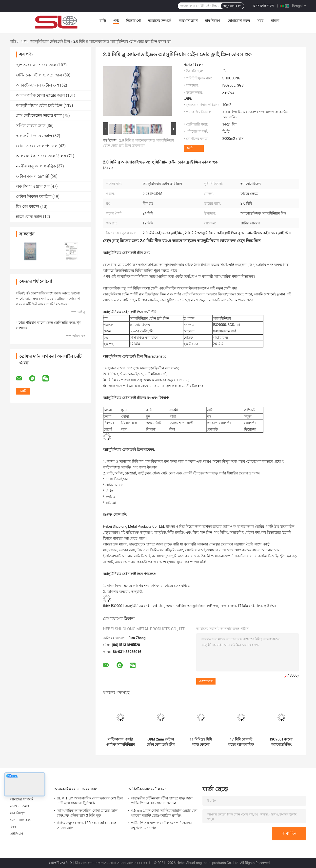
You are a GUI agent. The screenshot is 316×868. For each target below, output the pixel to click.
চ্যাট (190, 148)
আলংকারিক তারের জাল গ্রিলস (41, 156)
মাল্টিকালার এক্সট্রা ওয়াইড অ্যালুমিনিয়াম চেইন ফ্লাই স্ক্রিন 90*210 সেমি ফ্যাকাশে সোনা (120, 742)
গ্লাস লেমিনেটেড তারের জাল (39, 116)
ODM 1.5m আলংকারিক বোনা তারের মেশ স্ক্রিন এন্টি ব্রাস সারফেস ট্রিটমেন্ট (90, 801)
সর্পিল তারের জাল (31, 126)
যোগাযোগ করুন (238, 21)
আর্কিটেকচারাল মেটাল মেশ (38, 85)
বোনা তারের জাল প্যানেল (37, 146)
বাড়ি (103, 21)
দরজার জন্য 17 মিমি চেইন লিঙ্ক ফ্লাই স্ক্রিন (248, 606)
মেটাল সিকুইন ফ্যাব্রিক (34, 196)
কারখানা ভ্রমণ (188, 21)
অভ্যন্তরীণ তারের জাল (34, 136)
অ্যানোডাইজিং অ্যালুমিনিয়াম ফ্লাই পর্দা (192, 606)
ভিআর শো (133, 21)
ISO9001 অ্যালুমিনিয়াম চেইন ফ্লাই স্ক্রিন (138, 606)
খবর (260, 21)
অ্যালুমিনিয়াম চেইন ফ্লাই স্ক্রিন (50, 41)
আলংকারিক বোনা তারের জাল (40, 95)
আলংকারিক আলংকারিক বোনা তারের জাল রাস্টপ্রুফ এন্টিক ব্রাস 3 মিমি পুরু (87, 813)
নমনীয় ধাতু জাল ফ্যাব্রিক (36, 166)
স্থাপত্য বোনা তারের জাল (36, 65)
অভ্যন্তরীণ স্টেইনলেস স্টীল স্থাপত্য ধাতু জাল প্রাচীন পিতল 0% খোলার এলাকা (162, 801)
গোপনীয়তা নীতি (61, 863)
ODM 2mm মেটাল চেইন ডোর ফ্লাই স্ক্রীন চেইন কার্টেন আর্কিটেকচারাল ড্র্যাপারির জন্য (161, 742)
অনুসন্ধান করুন (232, 6)
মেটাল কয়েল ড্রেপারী (33, 176)
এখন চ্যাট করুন (263, 6)
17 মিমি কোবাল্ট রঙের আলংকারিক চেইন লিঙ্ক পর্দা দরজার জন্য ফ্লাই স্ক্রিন (241, 742)
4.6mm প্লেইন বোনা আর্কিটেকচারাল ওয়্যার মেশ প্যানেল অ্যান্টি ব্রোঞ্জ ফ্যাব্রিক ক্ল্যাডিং (164, 813)
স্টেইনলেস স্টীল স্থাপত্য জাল (39, 75)
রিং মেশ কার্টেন (28, 207)
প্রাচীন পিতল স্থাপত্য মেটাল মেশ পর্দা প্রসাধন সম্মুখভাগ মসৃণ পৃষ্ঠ (161, 825)
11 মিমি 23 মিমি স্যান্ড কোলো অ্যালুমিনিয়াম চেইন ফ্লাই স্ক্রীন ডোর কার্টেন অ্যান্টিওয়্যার (201, 742)
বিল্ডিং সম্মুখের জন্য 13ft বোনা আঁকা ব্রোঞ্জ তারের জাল (87, 825)
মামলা (275, 21)
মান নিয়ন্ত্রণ (212, 21)
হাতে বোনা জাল (29, 217)
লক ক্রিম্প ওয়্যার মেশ (33, 186)
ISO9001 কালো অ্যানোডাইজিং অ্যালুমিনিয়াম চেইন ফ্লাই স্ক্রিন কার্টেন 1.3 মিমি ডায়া (281, 742)
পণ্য (116, 21)
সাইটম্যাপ (17, 834)
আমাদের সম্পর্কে (160, 21)
